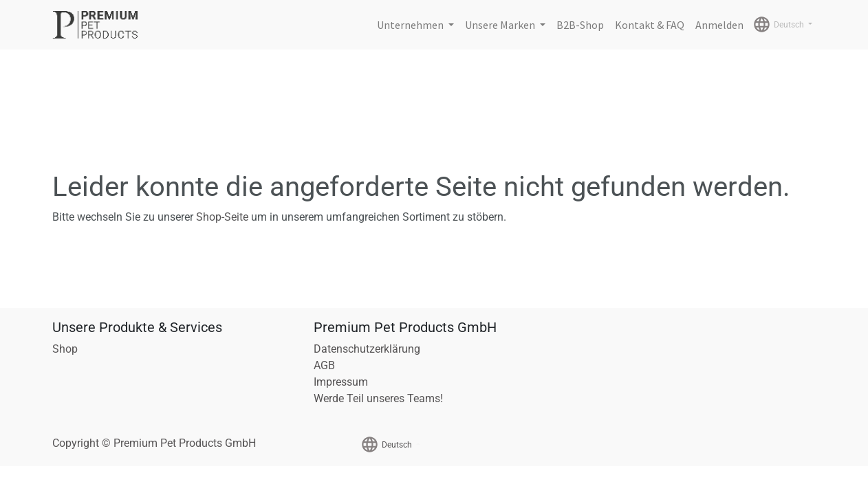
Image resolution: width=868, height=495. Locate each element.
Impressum (341, 382)
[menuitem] (580, 25)
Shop (65, 349)
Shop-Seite (222, 217)
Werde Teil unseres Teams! (378, 398)
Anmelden (719, 25)
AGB (324, 365)
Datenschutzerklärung (367, 349)
